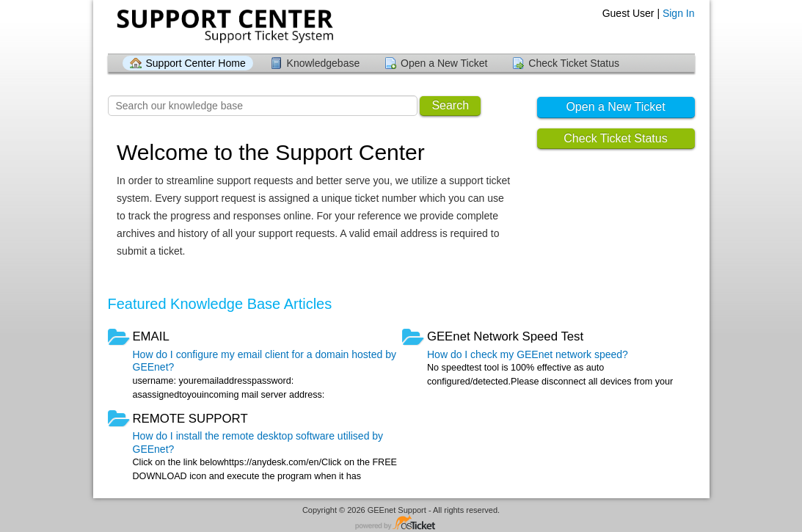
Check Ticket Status (574, 63)
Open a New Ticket (444, 63)
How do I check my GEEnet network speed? (528, 354)
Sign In (679, 13)
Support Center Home (196, 63)
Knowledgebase (324, 63)
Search (450, 105)
